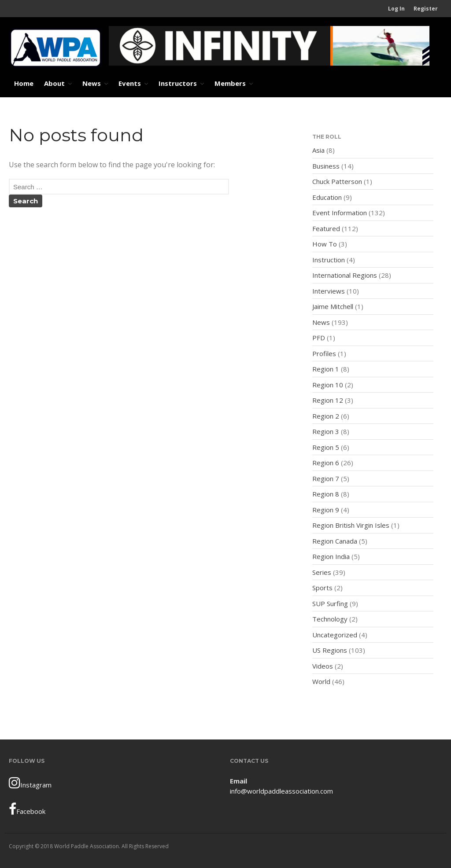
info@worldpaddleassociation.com (281, 791)
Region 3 (326, 431)
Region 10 (328, 385)
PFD (319, 338)
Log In (396, 9)
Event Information (340, 213)
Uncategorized (335, 635)
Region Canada (335, 541)
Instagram (30, 783)
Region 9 (326, 510)
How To (325, 244)
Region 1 (326, 369)
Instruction (329, 260)
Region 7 (326, 478)
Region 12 (328, 400)
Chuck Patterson (337, 181)
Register (426, 9)
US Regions (330, 650)
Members (230, 83)
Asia (318, 150)
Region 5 (326, 447)
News (92, 83)
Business (326, 166)
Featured (326, 228)
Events (130, 83)
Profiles (324, 353)
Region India (331, 556)
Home (24, 83)
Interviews (329, 291)
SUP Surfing (330, 603)
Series (322, 572)
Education (327, 197)
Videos (323, 666)
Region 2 (326, 416)
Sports (322, 588)
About (54, 83)
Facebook (27, 809)
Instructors (178, 83)
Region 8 (326, 494)
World (321, 681)
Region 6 (326, 463)
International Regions (345, 275)
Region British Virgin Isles (351, 525)
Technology (330, 619)
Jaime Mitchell (333, 306)
